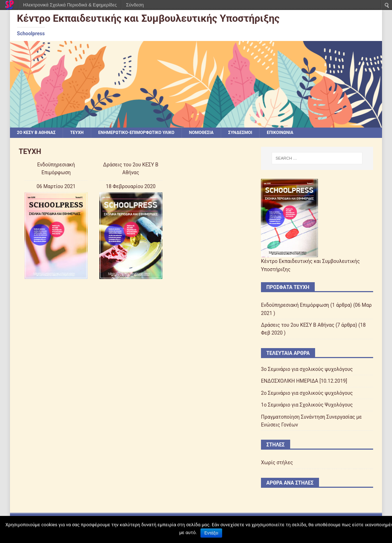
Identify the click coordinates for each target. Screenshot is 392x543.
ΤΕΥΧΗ (77, 133)
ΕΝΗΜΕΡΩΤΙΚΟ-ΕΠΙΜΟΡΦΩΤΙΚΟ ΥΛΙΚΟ (136, 133)
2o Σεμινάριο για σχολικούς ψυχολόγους (307, 393)
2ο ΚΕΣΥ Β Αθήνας (36, 133)
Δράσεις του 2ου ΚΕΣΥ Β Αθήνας (298, 325)
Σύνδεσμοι (240, 133)
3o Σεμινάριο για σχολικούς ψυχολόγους (307, 369)
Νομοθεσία (201, 133)
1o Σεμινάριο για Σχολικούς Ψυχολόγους (307, 405)
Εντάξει (211, 533)
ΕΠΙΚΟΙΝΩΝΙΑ (280, 133)
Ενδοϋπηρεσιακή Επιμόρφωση (295, 305)
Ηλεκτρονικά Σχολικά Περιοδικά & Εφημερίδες (70, 5)
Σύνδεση (135, 5)
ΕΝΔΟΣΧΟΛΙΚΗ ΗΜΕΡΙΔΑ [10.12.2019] (304, 381)
